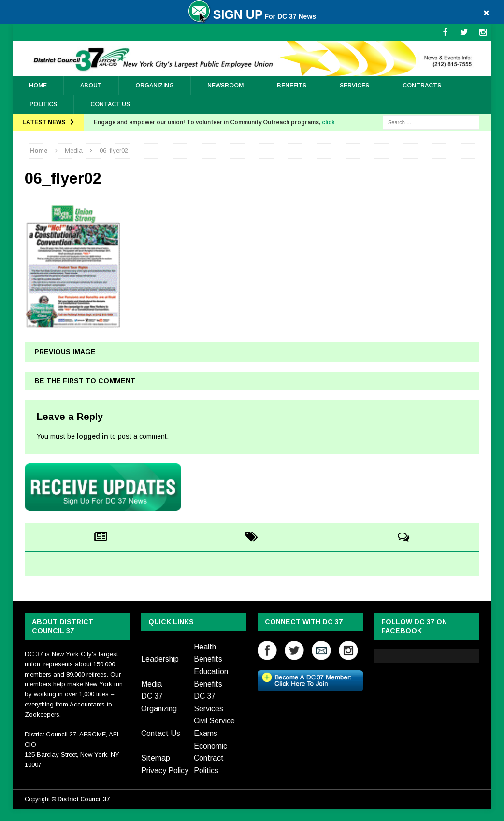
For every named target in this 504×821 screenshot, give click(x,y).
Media (151, 684)
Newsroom (225, 86)
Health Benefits (208, 653)
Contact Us (110, 104)
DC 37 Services (209, 702)
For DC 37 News (252, 16)
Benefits (292, 86)
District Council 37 (84, 799)
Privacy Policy (165, 771)
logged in (93, 436)
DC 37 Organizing (159, 702)
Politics (43, 104)
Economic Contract (210, 752)
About (91, 86)
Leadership (160, 659)
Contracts (422, 86)
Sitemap (156, 758)
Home (38, 86)
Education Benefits (211, 678)
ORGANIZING (155, 86)
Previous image (65, 352)
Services (354, 86)
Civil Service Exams (214, 727)
